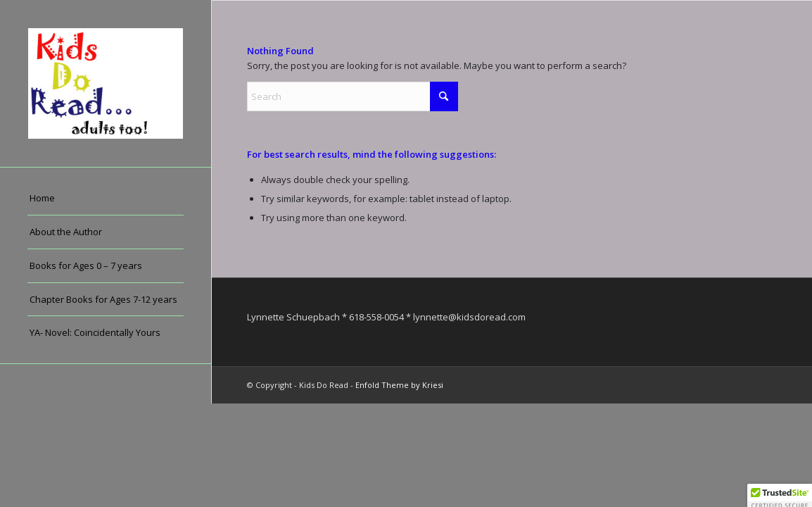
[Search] (353, 96)
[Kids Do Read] (106, 83)
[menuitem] (106, 199)
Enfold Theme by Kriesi (399, 385)
